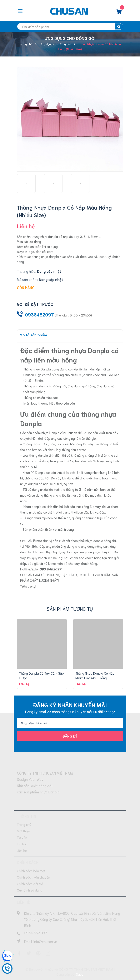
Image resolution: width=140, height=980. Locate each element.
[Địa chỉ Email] (70, 723)
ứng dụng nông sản (95, 546)
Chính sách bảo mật (31, 870)
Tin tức (22, 844)
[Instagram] (48, 953)
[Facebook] (19, 953)
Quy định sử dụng (30, 890)
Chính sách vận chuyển (33, 877)
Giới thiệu (23, 831)
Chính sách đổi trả (30, 883)
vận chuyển (103, 552)
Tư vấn (22, 837)
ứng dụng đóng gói (65, 552)
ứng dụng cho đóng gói (49, 386)
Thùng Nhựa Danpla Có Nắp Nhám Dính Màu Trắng (95, 675)
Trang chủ (24, 824)
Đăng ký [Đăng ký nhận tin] (70, 736)
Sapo (80, 974)
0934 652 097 (36, 933)
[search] (70, 26)
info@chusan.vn (45, 941)
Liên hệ (22, 850)
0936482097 (39, 314)
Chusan (72, 432)
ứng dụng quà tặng (81, 386)
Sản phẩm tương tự (70, 609)
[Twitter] (29, 953)
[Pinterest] (38, 953)
